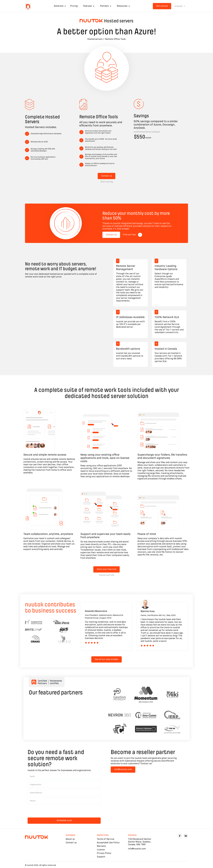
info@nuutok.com (123, 770)
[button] (60, 6)
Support (101, 857)
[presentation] (48, 811)
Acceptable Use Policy (108, 843)
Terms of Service (106, 839)
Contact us (106, 176)
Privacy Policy (104, 853)
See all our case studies (106, 659)
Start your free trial (106, 569)
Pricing (74, 6)
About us (70, 839)
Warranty (101, 846)
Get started (162, 6)
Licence (101, 850)
